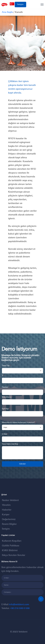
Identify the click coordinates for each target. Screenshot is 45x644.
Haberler (7, 510)
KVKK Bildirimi (10, 550)
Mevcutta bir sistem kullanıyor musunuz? (19, 422)
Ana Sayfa (7, 12)
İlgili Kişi (6, 409)
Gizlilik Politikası (11, 546)
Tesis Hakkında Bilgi (10, 444)
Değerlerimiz (9, 519)
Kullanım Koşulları (12, 541)
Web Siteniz (7, 397)
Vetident (23, 632)
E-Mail (5, 434)
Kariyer (6, 514)
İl (3, 375)
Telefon (5, 387)
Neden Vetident (10, 500)
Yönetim (6, 505)
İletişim (20, 4)
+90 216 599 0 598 (20, 608)
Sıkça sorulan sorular (14, 555)
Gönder (22, 464)
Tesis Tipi (6, 366)
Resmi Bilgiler (9, 524)
